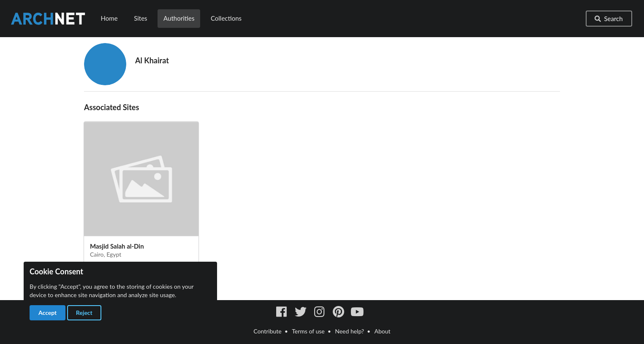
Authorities (179, 18)
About (383, 331)
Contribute (267, 331)
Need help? (349, 331)
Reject (84, 313)
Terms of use (308, 331)
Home (109, 18)
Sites (140, 18)
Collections (226, 18)
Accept (48, 313)
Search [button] (608, 19)
